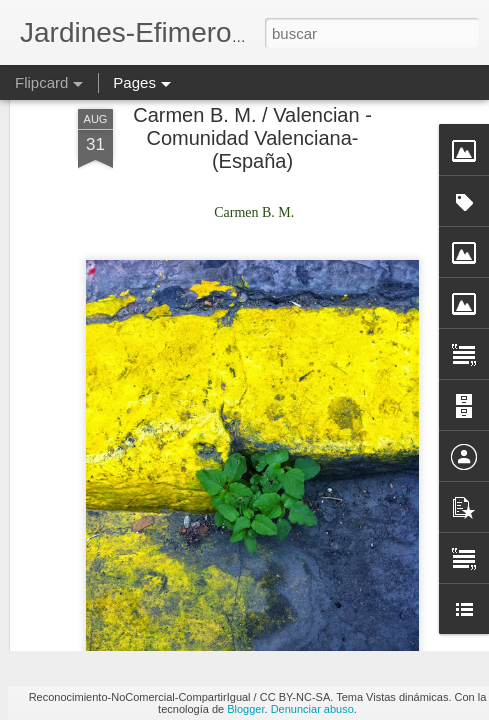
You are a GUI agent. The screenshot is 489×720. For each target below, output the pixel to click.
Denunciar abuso (312, 709)
